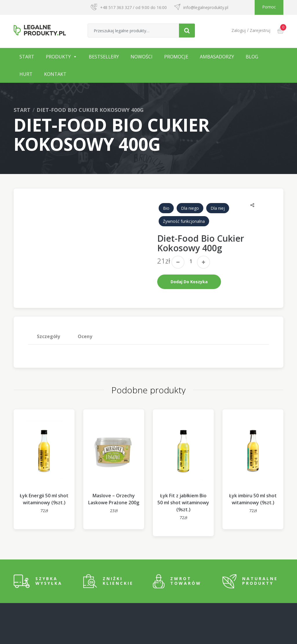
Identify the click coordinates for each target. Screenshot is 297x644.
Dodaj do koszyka (189, 282)
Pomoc (269, 7)
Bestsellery (104, 57)
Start (27, 57)
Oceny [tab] (85, 336)
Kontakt (55, 74)
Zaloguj (239, 30)
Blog (252, 57)
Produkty (58, 57)
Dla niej (218, 208)
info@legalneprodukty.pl (206, 7)
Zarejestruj (260, 30)
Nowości (142, 57)
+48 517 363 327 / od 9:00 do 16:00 (133, 7)
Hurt (26, 74)
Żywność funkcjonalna (184, 221)
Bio (166, 208)
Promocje (176, 57)
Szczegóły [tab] (48, 336)
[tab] (49, 336)
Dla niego (190, 208)
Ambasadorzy (217, 57)
